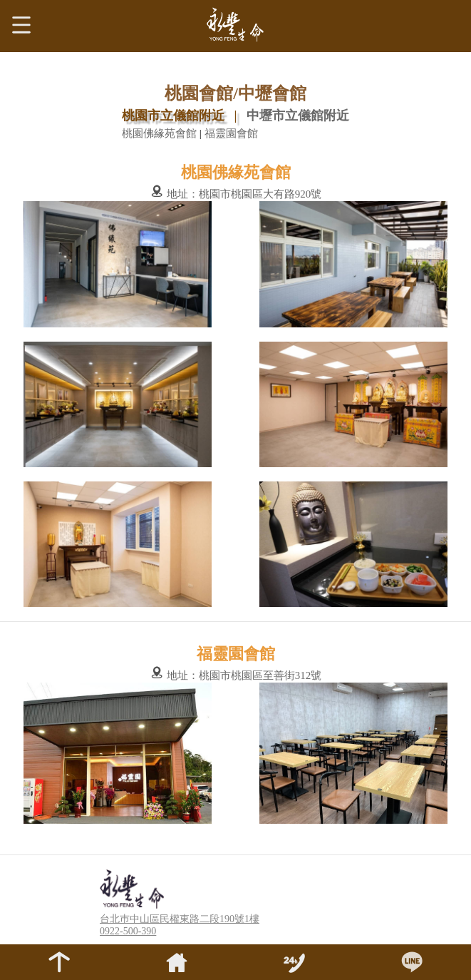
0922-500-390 (128, 931)
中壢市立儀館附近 (298, 116)
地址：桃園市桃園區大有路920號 (235, 194)
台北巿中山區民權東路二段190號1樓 (180, 919)
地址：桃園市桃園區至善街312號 (235, 675)
